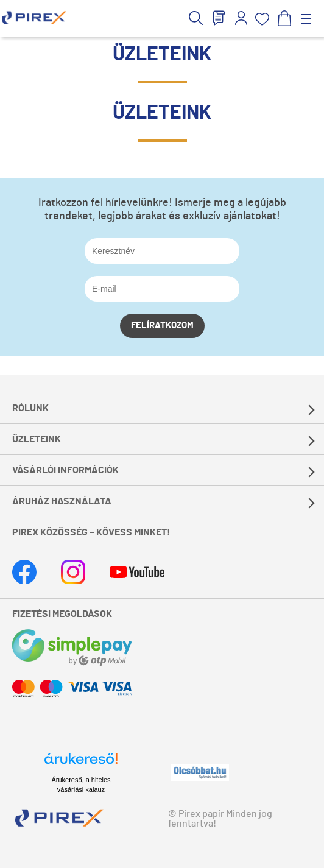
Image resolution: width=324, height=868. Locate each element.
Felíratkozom (162, 326)
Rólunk (30, 408)
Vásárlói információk (65, 470)
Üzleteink (37, 439)
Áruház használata (62, 501)
